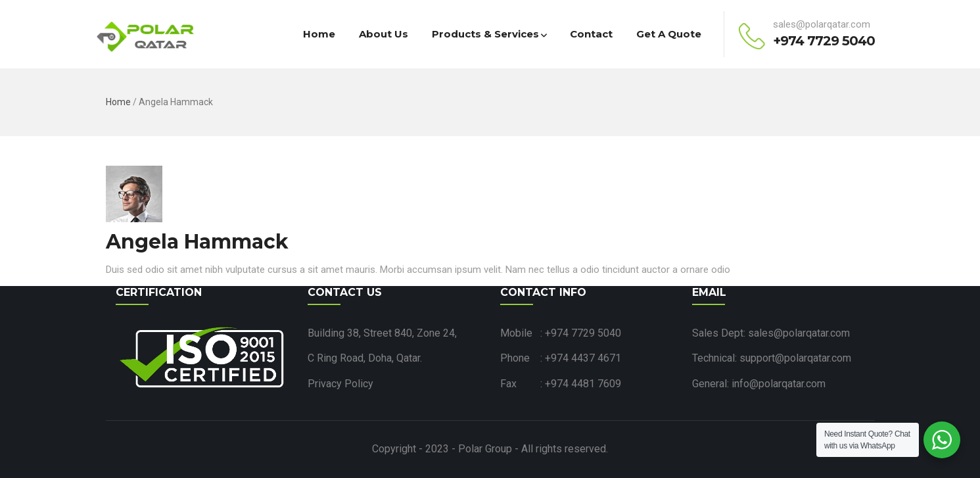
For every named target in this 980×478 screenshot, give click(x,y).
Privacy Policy (340, 384)
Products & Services (489, 34)
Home (319, 34)
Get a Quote (669, 34)
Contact (591, 34)
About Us (384, 34)
